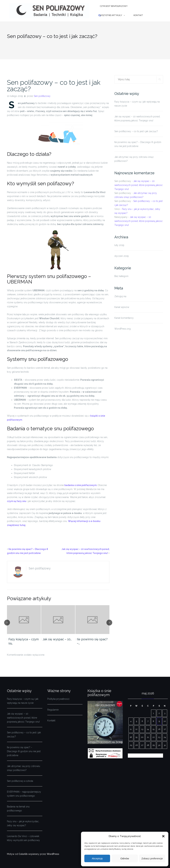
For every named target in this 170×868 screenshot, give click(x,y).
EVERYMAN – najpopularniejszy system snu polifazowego (24, 794)
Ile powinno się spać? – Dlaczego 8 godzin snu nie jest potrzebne (138, 144)
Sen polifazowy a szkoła (20, 781)
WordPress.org (123, 329)
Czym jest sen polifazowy (114, 6)
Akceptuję (97, 858)
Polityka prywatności (58, 699)
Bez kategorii (121, 276)
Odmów (125, 858)
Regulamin (53, 710)
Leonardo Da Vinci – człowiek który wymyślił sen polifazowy (23, 838)
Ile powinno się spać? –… (92, 641)
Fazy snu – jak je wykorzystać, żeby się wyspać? (23, 823)
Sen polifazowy (42, 96)
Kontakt (138, 15)
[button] (163, 836)
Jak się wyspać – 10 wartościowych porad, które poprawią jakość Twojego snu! (137, 119)
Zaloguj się (120, 296)
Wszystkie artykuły (111, 15)
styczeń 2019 (122, 256)
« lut (130, 755)
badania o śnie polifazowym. (81, 485)
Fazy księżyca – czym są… (24, 641)
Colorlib (23, 854)
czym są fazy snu (17, 501)
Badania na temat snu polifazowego (18, 809)
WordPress (53, 854)
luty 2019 (119, 245)
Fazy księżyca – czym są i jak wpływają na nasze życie (137, 104)
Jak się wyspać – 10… (57, 639)
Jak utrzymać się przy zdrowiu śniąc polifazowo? (134, 159)
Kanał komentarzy (124, 318)
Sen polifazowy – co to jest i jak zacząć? (54, 86)
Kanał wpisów (122, 307)
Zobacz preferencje (152, 858)
